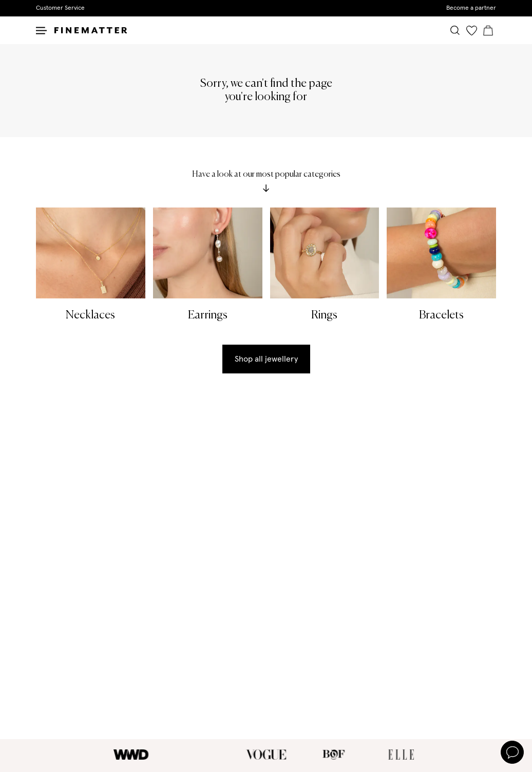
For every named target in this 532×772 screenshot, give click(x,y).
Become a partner (471, 8)
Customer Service (60, 8)
